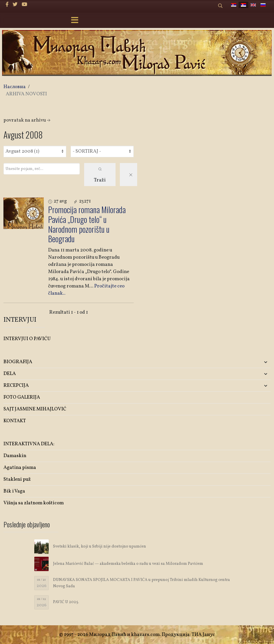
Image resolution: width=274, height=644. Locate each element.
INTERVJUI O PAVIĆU (27, 339)
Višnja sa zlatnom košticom (34, 503)
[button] (226, 362)
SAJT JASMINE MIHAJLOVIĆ (35, 409)
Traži (100, 176)
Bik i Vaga (14, 491)
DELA (10, 374)
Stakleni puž (17, 479)
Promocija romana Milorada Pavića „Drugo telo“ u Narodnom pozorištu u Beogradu (87, 224)
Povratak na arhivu (28, 120)
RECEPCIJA (16, 386)
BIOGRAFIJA (18, 362)
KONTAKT (15, 421)
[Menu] (75, 21)
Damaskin (15, 456)
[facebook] (7, 5)
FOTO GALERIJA (22, 397)
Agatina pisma (20, 468)
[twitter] (15, 5)
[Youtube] (24, 5)
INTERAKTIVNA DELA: (29, 444)
